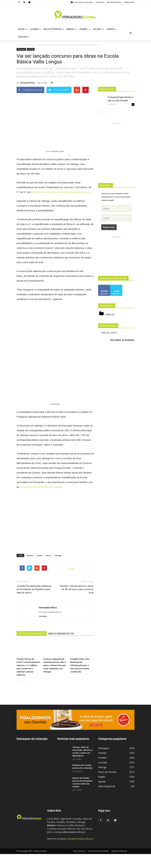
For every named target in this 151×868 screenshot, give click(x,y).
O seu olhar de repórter (82, 2)
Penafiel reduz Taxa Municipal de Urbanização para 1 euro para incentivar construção (80, 665)
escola (40, 555)
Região (23, 29)
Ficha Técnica (79, 851)
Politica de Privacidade (98, 851)
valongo (58, 555)
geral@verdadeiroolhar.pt (81, 839)
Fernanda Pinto (28, 83)
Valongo (98, 29)
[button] (131, 33)
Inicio (19, 45)
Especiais (24, 37)
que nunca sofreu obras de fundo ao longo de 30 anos (61, 192)
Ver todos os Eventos (122, 340)
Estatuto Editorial (119, 851)
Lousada (35, 29)
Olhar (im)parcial (107, 786)
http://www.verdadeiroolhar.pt (50, 612)
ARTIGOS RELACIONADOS (32, 634)
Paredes (72, 29)
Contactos (100, 2)
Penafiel (85, 29)
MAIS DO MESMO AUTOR (61, 634)
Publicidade (129, 2)
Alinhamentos (107, 89)
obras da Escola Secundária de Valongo (41, 487)
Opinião (111, 29)
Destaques (21, 49)
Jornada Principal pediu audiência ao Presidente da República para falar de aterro (34, 589)
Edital (108, 314)
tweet (72, 569)
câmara (30, 555)
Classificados (114, 2)
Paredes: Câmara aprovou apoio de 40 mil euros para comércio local (77, 589)
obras (48, 555)
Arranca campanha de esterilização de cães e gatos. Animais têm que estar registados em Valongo (55, 665)
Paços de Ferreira (54, 29)
